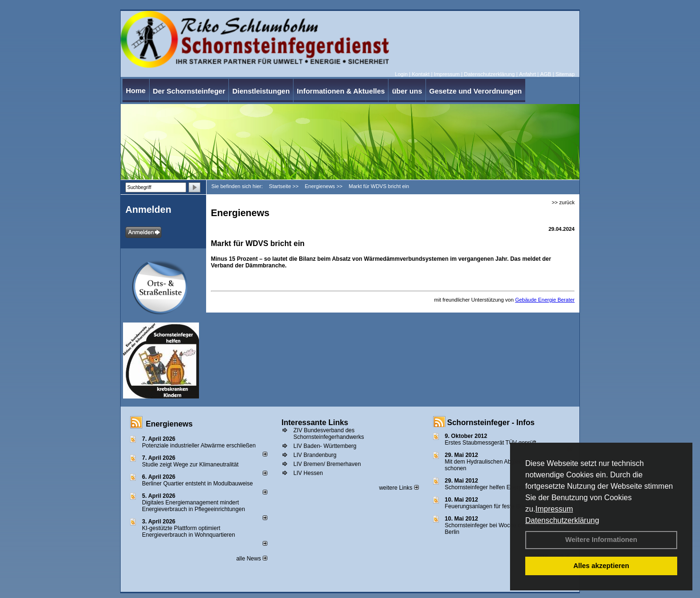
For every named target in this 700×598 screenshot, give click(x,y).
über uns (407, 91)
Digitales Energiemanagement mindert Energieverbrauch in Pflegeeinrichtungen (194, 506)
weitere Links (399, 488)
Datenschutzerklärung (562, 520)
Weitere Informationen (601, 540)
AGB (545, 74)
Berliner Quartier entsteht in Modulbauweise (197, 484)
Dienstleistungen (261, 91)
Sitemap (565, 74)
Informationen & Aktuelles (341, 91)
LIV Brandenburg (315, 455)
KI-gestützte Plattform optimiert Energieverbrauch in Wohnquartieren (189, 532)
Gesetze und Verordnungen (476, 91)
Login (401, 74)
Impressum (554, 509)
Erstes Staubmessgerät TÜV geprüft (491, 443)
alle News (251, 559)
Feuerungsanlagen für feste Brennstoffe (495, 506)
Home (136, 90)
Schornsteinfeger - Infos (491, 422)
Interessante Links (315, 422)
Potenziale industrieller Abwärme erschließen (199, 446)
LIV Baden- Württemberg (325, 446)
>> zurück (563, 202)
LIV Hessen (308, 473)
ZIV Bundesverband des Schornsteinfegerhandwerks (329, 434)
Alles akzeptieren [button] (601, 566)
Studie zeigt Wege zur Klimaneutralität (190, 465)
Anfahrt (527, 74)
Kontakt (421, 74)
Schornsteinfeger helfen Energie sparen (495, 487)
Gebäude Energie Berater (545, 300)
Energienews (169, 424)
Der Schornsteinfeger (189, 91)
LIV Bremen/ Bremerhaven (327, 464)
